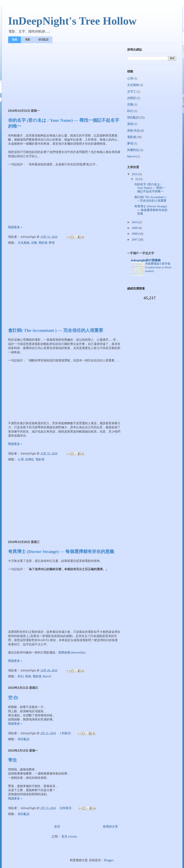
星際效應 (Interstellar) (72, 652)
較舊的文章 (111, 827)
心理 (21, 459)
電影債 (43, 243)
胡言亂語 (43, 40)
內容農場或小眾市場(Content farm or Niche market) (158, 267)
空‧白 (13, 698)
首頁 (15, 40)
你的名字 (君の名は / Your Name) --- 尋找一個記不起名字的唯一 (150, 188)
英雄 (28, 676)
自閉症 (30, 459)
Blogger (109, 860)
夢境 (52, 243)
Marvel (47, 676)
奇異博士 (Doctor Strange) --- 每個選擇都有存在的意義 (61, 552)
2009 (135, 228)
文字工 (132, 92)
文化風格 (24, 243)
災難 (34, 243)
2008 (135, 234)
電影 (28, 40)
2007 (135, 240)
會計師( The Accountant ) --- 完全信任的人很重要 (56, 330)
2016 (135, 174)
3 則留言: (66, 733)
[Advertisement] (64, 75)
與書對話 (133, 150)
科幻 (21, 676)
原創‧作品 (133, 131)
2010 (135, 222)
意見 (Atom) (69, 836)
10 (137, 179)
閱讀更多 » (15, 227)
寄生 (13, 760)
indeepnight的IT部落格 (146, 260)
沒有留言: (66, 808)
